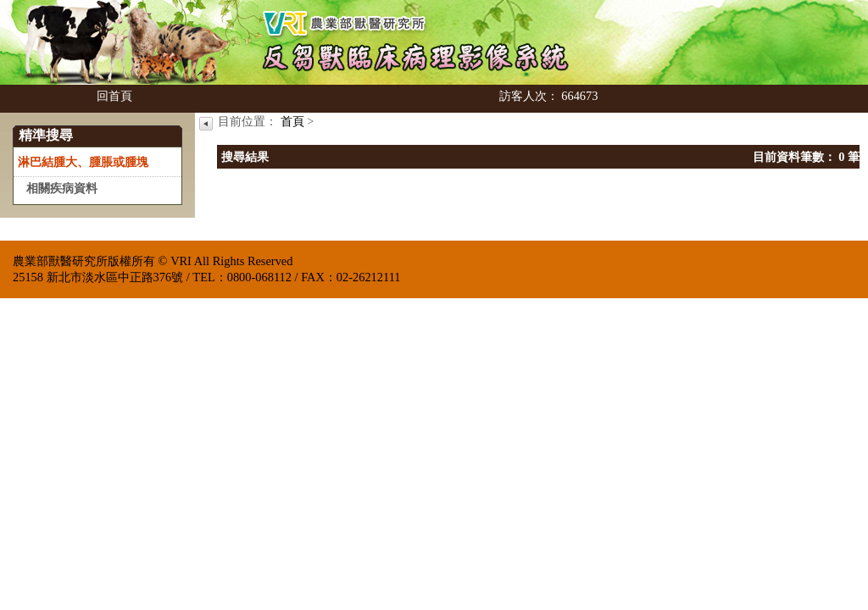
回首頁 (114, 96)
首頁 (292, 121)
